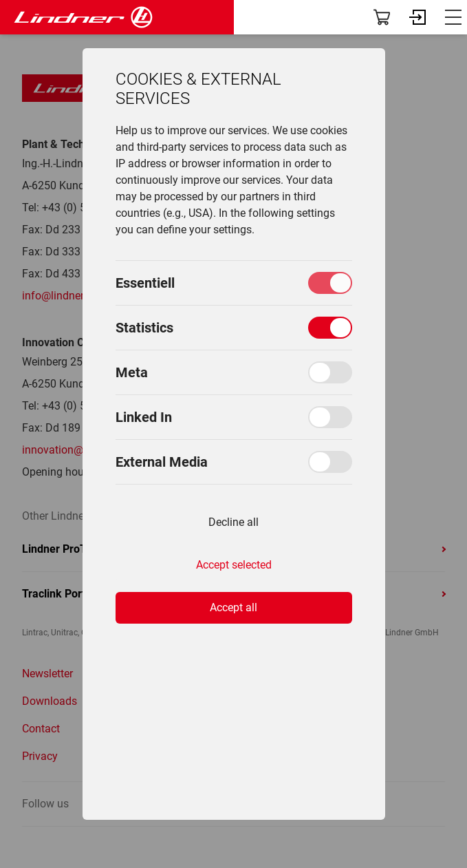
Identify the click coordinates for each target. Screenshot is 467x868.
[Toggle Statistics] (330, 328)
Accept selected (234, 565)
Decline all (233, 522)
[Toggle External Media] (330, 462)
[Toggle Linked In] (330, 417)
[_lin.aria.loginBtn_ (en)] (417, 17)
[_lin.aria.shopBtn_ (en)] (382, 17)
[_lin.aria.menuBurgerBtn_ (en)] (453, 17)
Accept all (233, 607)
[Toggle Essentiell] (330, 283)
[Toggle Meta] (330, 372)
